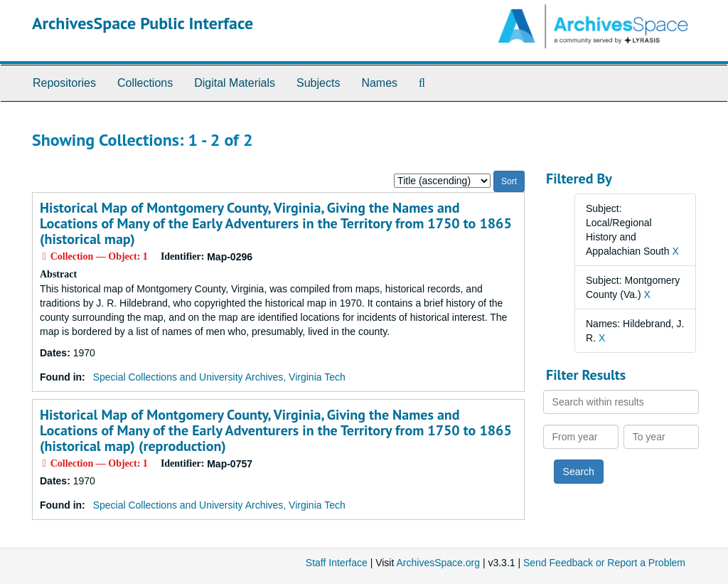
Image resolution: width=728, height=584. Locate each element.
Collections (145, 83)
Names (379, 83)
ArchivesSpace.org (438, 563)
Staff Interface (337, 563)
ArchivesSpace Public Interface (143, 23)
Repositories (64, 83)
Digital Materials (235, 83)
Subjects (318, 83)
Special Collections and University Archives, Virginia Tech (219, 377)
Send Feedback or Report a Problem (604, 563)
